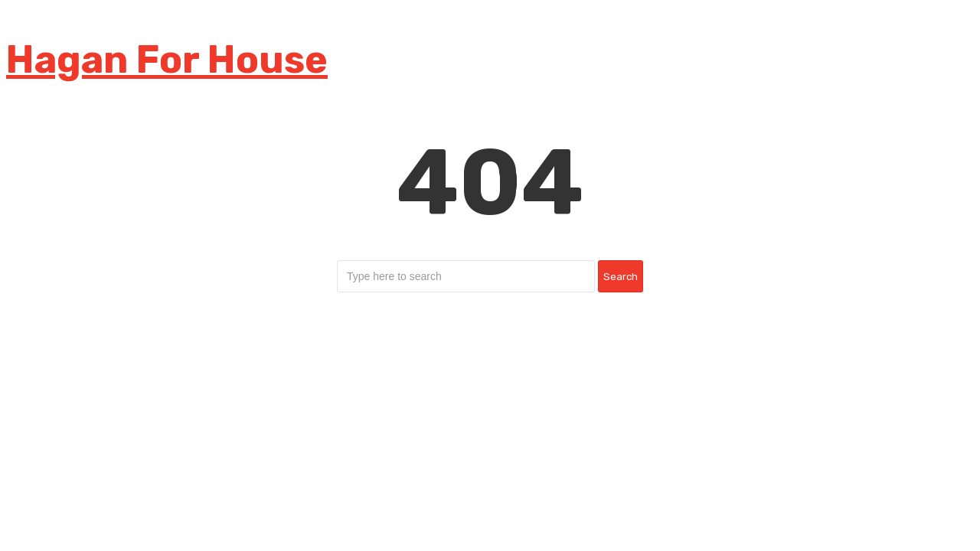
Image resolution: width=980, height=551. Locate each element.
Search (621, 277)
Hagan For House (167, 60)
